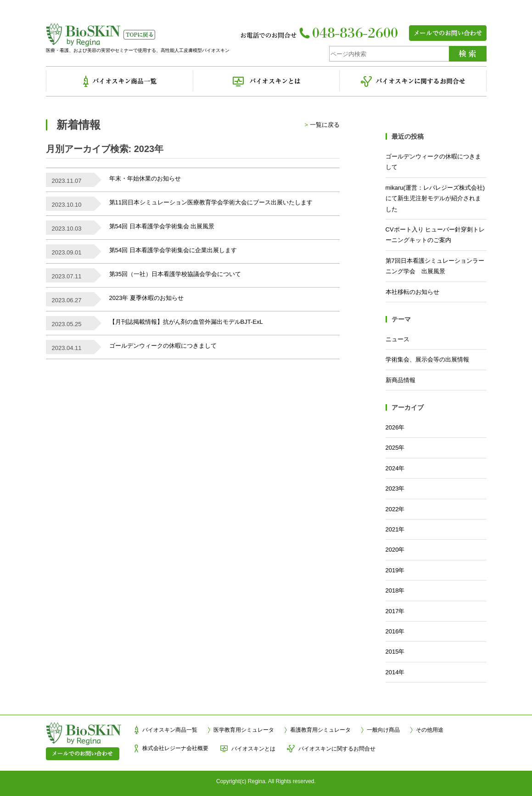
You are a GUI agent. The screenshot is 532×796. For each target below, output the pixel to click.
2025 (392, 448)
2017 (392, 611)
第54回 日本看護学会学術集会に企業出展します (173, 250)
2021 (392, 529)
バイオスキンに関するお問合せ (337, 749)
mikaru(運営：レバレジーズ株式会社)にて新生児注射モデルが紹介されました (435, 198)
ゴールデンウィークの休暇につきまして (163, 346)
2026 (392, 427)
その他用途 (430, 730)
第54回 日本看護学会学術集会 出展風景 (162, 226)
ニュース (398, 339)
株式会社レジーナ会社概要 (175, 748)
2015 (392, 652)
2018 (392, 590)
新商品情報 (400, 380)
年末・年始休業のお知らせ (145, 178)
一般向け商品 (383, 730)
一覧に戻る (325, 125)
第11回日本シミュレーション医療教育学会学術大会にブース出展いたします (211, 202)
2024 (392, 468)
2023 (392, 488)
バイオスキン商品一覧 (170, 730)
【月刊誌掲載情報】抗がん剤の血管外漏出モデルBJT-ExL (186, 322)
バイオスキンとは (253, 749)
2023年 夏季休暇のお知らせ (147, 298)
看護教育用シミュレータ (320, 730)
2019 (392, 570)
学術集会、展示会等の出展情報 (427, 359)
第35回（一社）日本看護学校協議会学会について (175, 274)
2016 (392, 631)
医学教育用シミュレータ (244, 730)
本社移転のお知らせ (412, 292)
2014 (392, 672)
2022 (392, 509)
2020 (392, 550)
